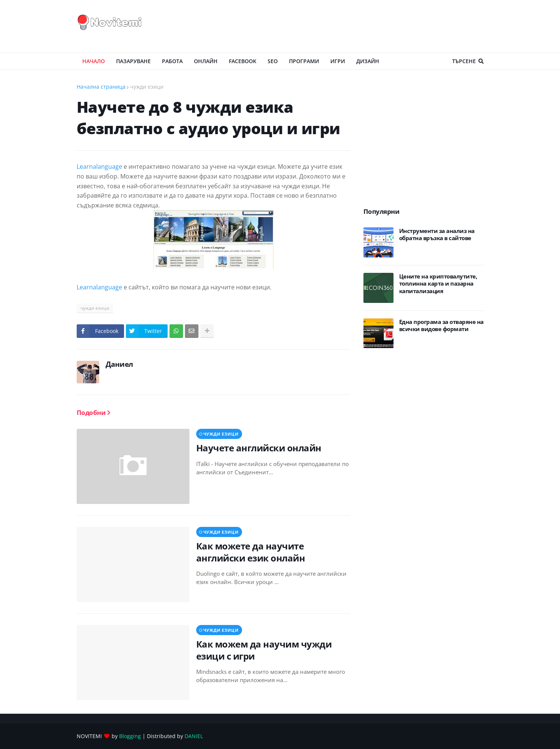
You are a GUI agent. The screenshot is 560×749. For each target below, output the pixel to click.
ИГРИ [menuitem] (338, 61)
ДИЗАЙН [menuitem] (368, 61)
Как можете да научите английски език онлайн (251, 552)
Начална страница (101, 87)
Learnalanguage (99, 166)
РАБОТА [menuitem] (172, 61)
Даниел (119, 364)
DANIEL (194, 736)
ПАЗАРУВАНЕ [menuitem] (133, 61)
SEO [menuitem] (273, 61)
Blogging (130, 736)
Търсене (464, 61)
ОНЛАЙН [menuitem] (206, 61)
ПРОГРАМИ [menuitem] (304, 61)
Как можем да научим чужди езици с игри (264, 650)
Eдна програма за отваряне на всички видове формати (441, 326)
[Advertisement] (347, 26)
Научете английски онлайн (259, 448)
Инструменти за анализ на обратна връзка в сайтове (437, 235)
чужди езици (147, 87)
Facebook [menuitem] (243, 61)
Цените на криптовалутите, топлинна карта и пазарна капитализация (438, 284)
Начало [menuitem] (94, 61)
